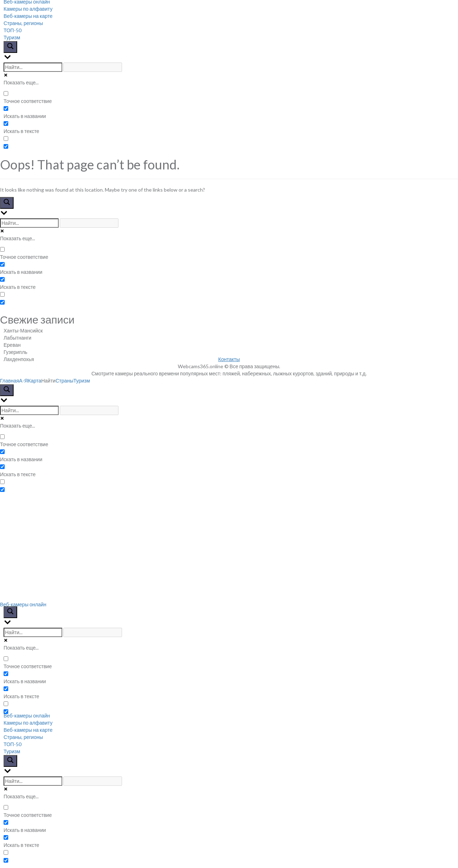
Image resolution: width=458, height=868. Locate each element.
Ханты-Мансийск (23, 331)
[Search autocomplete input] (93, 67)
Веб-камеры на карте (28, 16)
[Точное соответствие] (6, 93)
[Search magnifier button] (10, 47)
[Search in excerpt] (6, 139)
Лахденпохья (19, 359)
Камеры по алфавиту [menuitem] (28, 723)
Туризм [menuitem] (12, 751)
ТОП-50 (13, 30)
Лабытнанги (18, 338)
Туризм (12, 37)
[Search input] (33, 67)
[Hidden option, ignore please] (6, 146)
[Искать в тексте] (6, 124)
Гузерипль (15, 352)
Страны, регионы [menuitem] (23, 737)
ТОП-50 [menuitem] (13, 744)
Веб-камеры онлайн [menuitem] (27, 716)
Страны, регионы (23, 23)
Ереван (12, 345)
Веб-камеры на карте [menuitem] (28, 730)
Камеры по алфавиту (28, 9)
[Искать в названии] (6, 108)
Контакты (229, 359)
